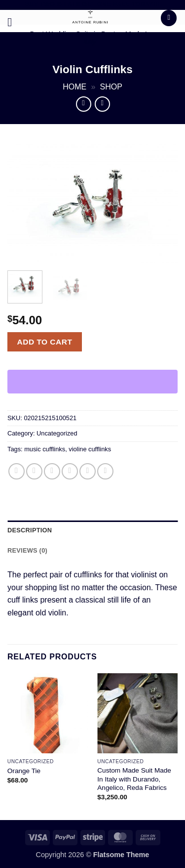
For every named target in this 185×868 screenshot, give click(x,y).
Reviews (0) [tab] (27, 550)
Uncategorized (57, 433)
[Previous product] (102, 104)
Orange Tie (24, 771)
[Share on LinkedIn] (105, 471)
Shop (111, 87)
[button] (13, 22)
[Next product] (84, 104)
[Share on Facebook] (34, 471)
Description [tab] (30, 530)
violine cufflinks (90, 449)
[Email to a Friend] (70, 471)
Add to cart (45, 342)
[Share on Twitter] (52, 471)
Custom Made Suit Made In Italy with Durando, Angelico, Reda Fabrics (134, 779)
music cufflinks (45, 449)
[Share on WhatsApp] (17, 471)
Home (74, 87)
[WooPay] (92, 382)
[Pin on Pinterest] (88, 471)
